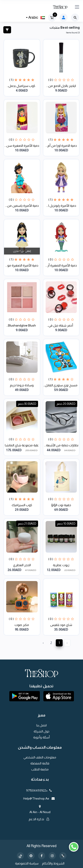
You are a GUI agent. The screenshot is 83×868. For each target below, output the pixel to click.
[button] (59, 696)
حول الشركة (41, 731)
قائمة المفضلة (40, 763)
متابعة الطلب (40, 769)
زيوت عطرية (61, 565)
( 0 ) (51, 80)
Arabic (36, 17)
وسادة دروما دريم (22, 385)
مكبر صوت (22, 625)
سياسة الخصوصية (27, 863)
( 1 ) (11, 80)
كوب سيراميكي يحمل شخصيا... (22, 86)
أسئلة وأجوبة (41, 737)
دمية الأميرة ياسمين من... (22, 206)
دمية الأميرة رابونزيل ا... (61, 206)
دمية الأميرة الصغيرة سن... (22, 146)
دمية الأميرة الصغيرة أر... (61, 265)
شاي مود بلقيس (61, 625)
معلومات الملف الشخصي (40, 757)
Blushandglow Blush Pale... (22, 326)
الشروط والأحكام (53, 863)
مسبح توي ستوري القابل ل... (61, 386)
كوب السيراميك (22, 505)
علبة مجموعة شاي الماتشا (22, 445)
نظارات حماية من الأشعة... (61, 445)
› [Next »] (43, 643)
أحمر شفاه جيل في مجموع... (61, 326)
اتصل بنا (41, 725)
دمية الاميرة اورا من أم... (61, 146)
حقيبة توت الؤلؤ (61, 505)
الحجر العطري (22, 565)
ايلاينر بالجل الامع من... (61, 86)
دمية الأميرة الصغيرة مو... (22, 265)
